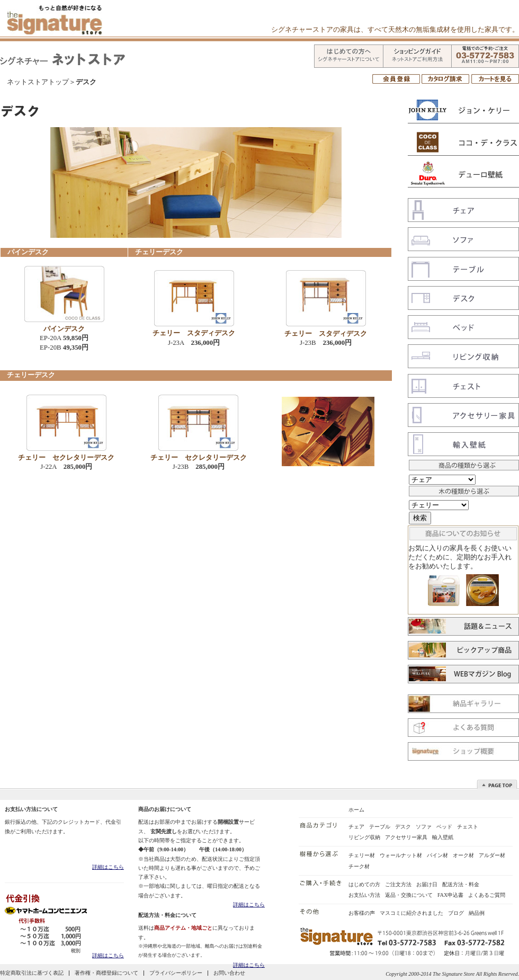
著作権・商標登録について (106, 973)
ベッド (444, 827)
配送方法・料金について (167, 915)
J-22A (66, 467)
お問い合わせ (229, 973)
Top (499, 784)
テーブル (380, 827)
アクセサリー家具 (406, 837)
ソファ (424, 827)
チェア (356, 827)
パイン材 (437, 855)
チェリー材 (362, 855)
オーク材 (463, 855)
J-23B (326, 343)
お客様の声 (362, 913)
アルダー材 (492, 855)
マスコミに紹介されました (411, 913)
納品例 (477, 913)
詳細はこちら (108, 867)
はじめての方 (364, 884)
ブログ (456, 913)
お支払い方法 (364, 895)
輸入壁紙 (443, 837)
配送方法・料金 (461, 884)
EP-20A (64, 338)
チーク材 (359, 866)
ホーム (356, 810)
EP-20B (64, 348)
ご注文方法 (398, 884)
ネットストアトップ (38, 82)
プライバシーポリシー (176, 973)
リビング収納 (364, 837)
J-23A (194, 343)
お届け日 (427, 884)
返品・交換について (409, 895)
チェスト (468, 827)
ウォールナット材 (401, 855)
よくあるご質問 (487, 895)
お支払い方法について (31, 809)
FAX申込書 (450, 895)
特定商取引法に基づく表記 (32, 973)
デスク (403, 827)
